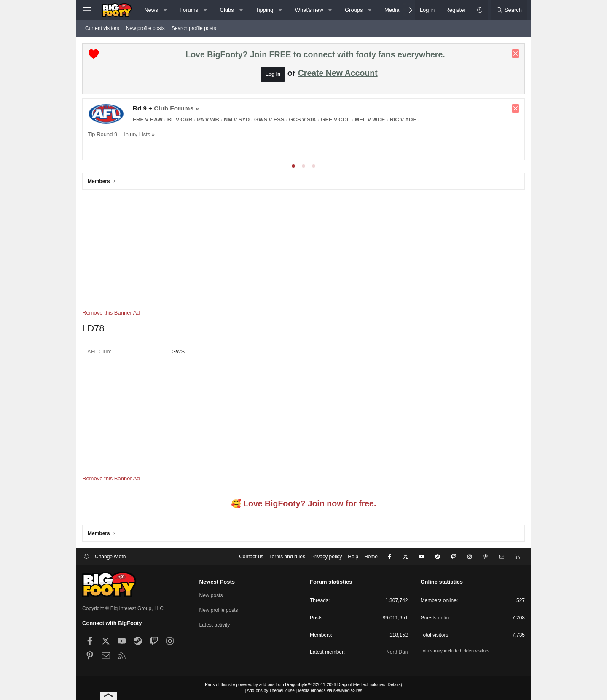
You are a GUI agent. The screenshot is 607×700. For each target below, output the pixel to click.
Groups (354, 10)
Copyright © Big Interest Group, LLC (123, 608)
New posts (211, 595)
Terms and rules (287, 557)
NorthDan (397, 652)
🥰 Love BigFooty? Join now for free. (304, 503)
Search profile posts (194, 28)
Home (371, 557)
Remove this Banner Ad (111, 313)
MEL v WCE (370, 120)
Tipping (264, 10)
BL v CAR (180, 120)
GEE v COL (335, 120)
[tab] (293, 166)
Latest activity (215, 625)
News (151, 10)
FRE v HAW (148, 120)
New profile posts (145, 28)
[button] (165, 10)
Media (392, 10)
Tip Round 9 (102, 134)
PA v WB (208, 120)
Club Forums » (176, 108)
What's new (309, 10)
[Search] (509, 10)
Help (353, 557)
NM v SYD (237, 120)
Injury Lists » (139, 134)
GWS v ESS (269, 120)
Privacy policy (326, 557)
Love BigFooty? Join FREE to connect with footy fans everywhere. (315, 54)
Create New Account (338, 73)
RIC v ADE (403, 120)
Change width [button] (110, 557)
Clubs (227, 10)
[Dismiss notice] (516, 54)
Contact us (251, 557)
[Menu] (87, 10)
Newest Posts (217, 582)
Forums (189, 10)
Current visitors (102, 28)
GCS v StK (302, 120)
